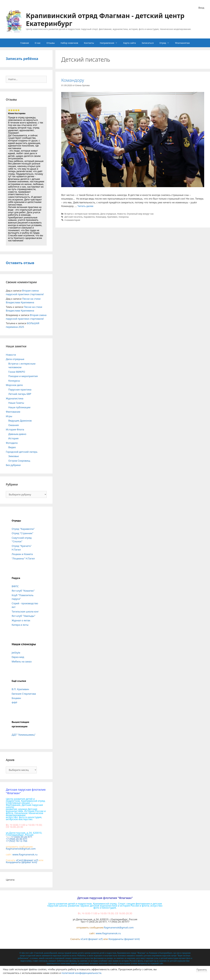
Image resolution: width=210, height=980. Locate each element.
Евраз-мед (18, 657)
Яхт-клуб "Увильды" (23, 616)
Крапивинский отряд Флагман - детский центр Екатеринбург (105, 19)
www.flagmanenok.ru (25, 854)
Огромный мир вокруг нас (140, 214)
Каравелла (89, 217)
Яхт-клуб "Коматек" (23, 591)
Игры (9, 416)
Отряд (166, 43)
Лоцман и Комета (22, 554)
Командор (101, 217)
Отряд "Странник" (22, 533)
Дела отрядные (108, 214)
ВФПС (15, 586)
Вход (201, 8)
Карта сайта (129, 43)
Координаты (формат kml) (21, 862)
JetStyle (16, 653)
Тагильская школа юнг (25, 611)
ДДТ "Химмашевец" (24, 735)
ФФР (14, 703)
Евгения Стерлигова (24, 694)
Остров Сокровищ (19, 461)
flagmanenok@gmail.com (21, 849)
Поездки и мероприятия (23, 376)
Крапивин (112, 217)
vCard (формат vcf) (27, 860)
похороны (124, 217)
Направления (110, 43)
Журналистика (15, 398)
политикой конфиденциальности (81, 973)
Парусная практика (20, 390)
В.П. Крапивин (20, 689)
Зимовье (14, 456)
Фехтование (13, 412)
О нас (38, 43)
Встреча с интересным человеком (82, 214)
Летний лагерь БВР (20, 394)
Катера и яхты (20, 625)
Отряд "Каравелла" (23, 529)
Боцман (16, 698)
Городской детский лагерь (22, 452)
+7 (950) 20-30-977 (17, 839)
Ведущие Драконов (20, 421)
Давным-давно (17, 434)
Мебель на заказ (22, 661)
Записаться (148, 43)
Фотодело (12, 443)
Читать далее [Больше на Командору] (85, 206)
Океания (13, 425)
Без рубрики (13, 465)
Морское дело (14, 385)
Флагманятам (182, 43)
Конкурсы (14, 381)
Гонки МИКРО (17, 372)
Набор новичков (69, 43)
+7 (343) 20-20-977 (21, 837)
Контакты (89, 43)
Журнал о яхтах (21, 620)
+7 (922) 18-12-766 (17, 841)
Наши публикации (19, 407)
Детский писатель (74, 217)
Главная (25, 43)
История (13, 438)
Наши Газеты (16, 403)
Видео (12, 447)
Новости (121, 214)
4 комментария (72, 220)
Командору (73, 80)
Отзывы (51, 43)
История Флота (15, 429)
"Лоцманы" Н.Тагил (23, 558)
